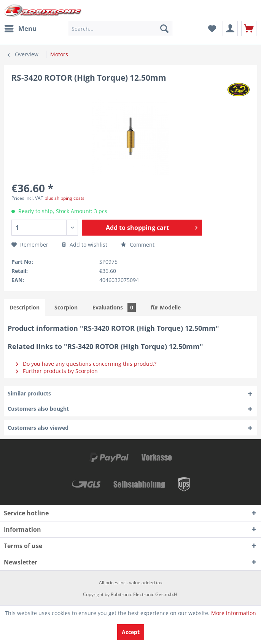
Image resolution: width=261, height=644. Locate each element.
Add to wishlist (84, 245)
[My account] (230, 29)
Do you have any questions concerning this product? (86, 364)
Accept (131, 632)
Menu (21, 28)
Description (25, 307)
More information (234, 613)
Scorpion (66, 307)
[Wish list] (212, 29)
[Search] (164, 29)
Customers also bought (38, 409)
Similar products (29, 393)
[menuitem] (20, 29)
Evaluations (114, 307)
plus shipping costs (64, 198)
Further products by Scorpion (57, 371)
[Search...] (120, 29)
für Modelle (166, 307)
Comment (138, 245)
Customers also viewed (38, 428)
